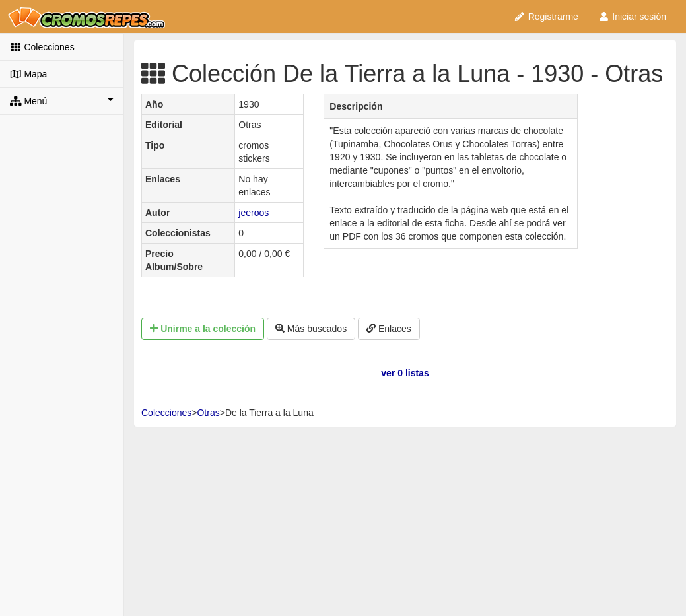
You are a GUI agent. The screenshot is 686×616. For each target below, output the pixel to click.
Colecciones (42, 47)
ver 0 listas (405, 373)
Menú (62, 100)
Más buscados (311, 329)
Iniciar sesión (632, 17)
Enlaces (389, 329)
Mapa (28, 74)
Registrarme (546, 17)
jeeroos (254, 213)
